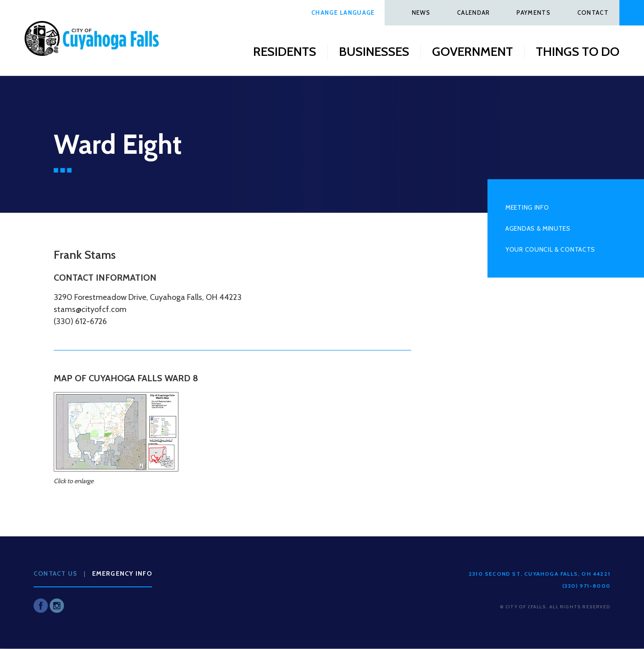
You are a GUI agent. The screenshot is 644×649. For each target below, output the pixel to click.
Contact (593, 13)
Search (632, 13)
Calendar (473, 13)
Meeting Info (527, 207)
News (421, 13)
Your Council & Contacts (550, 249)
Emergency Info (122, 573)
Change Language (343, 13)
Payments (533, 13)
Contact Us (55, 573)
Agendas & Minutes (538, 228)
